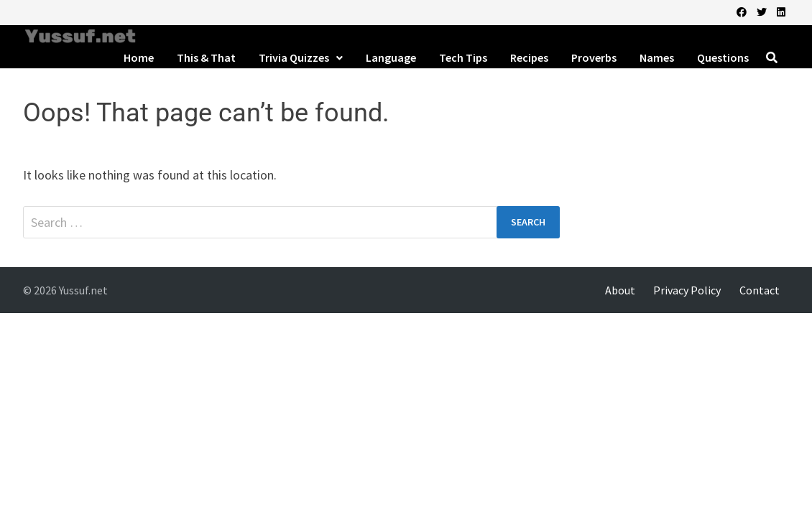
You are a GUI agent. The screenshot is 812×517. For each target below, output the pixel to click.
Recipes (529, 57)
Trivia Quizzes (294, 57)
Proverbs (594, 57)
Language (391, 57)
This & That (206, 57)
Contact (760, 290)
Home (139, 57)
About (620, 290)
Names (657, 57)
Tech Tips (463, 57)
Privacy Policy (687, 290)
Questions (723, 57)
